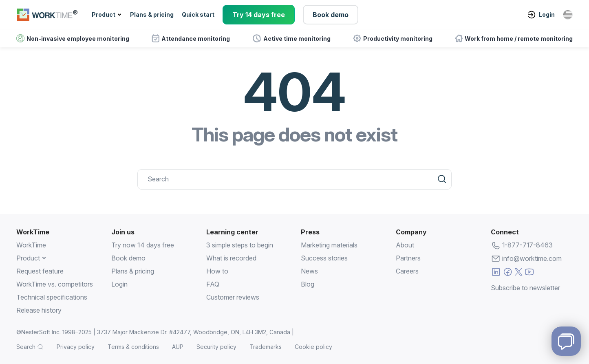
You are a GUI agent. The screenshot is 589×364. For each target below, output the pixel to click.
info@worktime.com (532, 258)
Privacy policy (76, 347)
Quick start (198, 14)
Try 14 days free (259, 15)
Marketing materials (329, 245)
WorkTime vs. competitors (55, 284)
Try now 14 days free (143, 245)
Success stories (324, 258)
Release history (39, 310)
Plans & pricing (152, 14)
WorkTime (31, 245)
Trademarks (266, 347)
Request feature (40, 271)
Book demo (331, 15)
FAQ (213, 284)
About (405, 245)
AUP (178, 347)
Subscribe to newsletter (525, 287)
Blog (308, 284)
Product (104, 14)
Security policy (216, 347)
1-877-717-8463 (528, 245)
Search (26, 347)
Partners (408, 258)
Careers (407, 271)
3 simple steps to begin (240, 245)
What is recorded (231, 258)
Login (541, 15)
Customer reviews (233, 297)
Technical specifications (52, 297)
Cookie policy (313, 347)
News (309, 271)
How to (217, 271)
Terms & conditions (133, 347)
